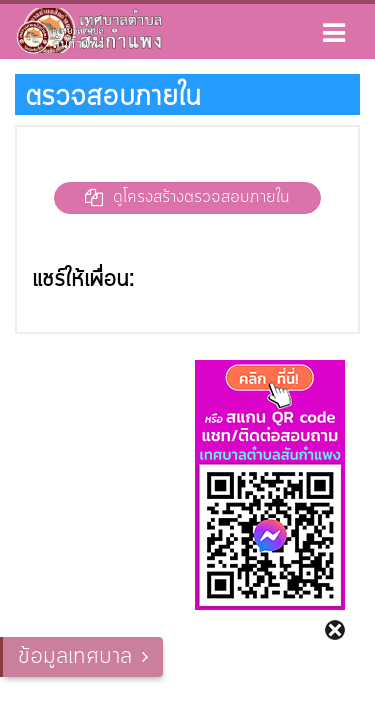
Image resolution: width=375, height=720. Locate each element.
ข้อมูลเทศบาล (75, 657)
